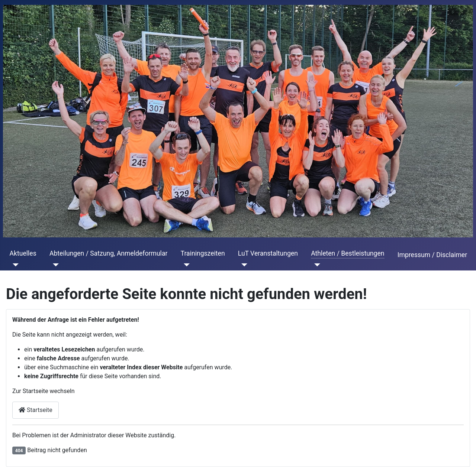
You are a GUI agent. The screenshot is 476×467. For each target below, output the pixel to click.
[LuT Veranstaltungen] (243, 265)
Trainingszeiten (203, 253)
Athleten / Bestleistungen (348, 253)
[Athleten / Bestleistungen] (316, 265)
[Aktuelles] (14, 265)
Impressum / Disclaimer (432, 255)
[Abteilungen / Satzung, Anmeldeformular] (54, 265)
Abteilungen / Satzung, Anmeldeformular (108, 253)
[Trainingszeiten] (185, 265)
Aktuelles (23, 253)
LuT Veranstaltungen (268, 253)
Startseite (36, 410)
